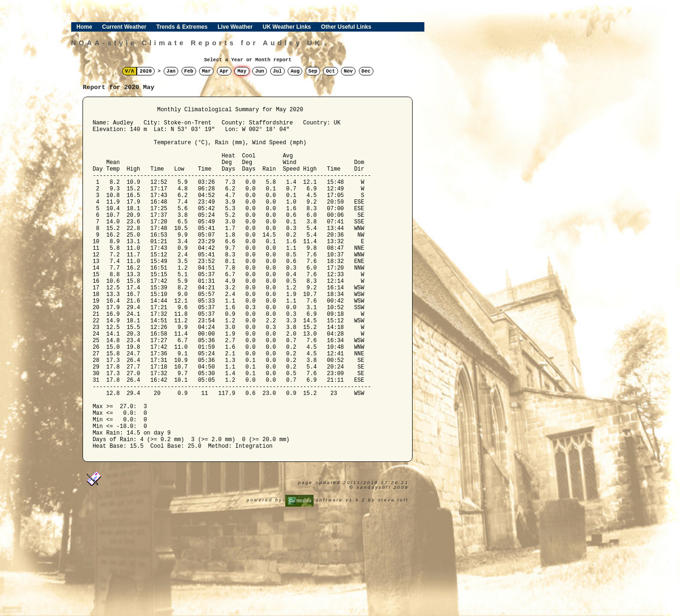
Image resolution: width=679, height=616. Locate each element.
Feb (189, 71)
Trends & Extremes (182, 27)
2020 (146, 71)
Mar (206, 71)
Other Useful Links (346, 27)
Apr (224, 71)
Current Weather (124, 27)
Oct (330, 71)
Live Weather (235, 27)
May (242, 71)
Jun (260, 71)
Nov (348, 71)
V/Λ (129, 71)
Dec (366, 71)
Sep (313, 71)
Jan (171, 71)
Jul (277, 71)
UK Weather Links (287, 27)
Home (84, 27)
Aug (295, 71)
